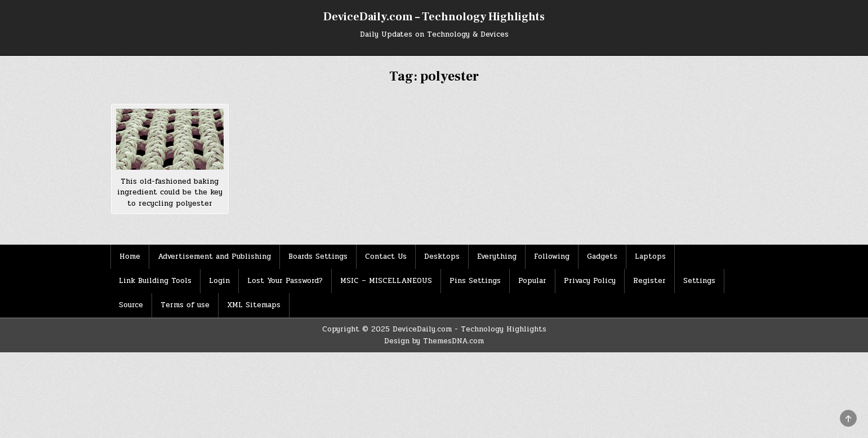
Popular (532, 281)
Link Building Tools (155, 281)
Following (552, 256)
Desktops (442, 256)
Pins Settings (475, 281)
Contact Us (386, 256)
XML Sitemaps (254, 305)
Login (219, 281)
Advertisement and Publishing (214, 256)
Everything (497, 256)
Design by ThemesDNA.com (434, 341)
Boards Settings (318, 256)
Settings (699, 281)
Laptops (650, 256)
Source (131, 305)
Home (130, 256)
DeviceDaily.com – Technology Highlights (434, 17)
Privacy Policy (590, 281)
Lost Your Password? (285, 281)
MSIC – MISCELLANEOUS (386, 281)
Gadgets (602, 256)
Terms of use (185, 305)
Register (649, 281)
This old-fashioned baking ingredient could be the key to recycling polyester (170, 193)
